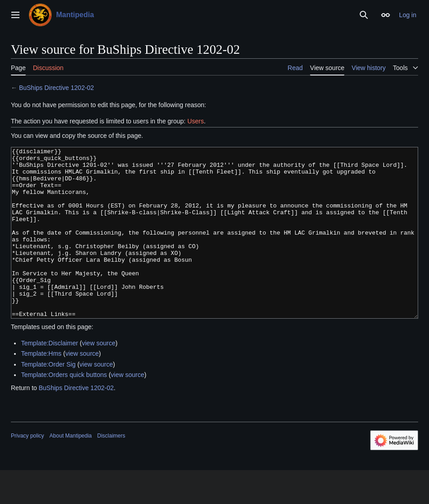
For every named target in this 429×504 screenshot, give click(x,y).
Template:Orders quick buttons (64, 409)
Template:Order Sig (48, 398)
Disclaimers (111, 470)
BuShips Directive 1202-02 (57, 88)
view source (99, 377)
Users (196, 121)
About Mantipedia (70, 470)
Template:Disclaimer (49, 377)
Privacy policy (27, 470)
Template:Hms (41, 387)
